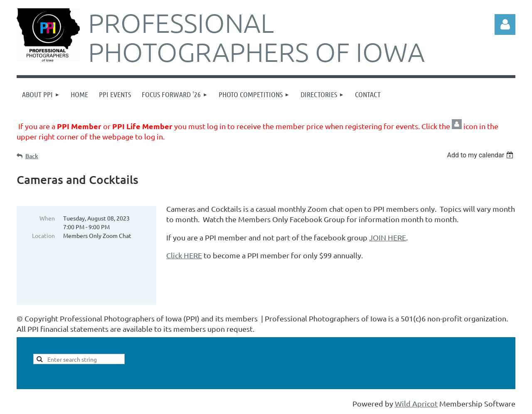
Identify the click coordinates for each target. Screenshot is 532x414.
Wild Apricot (416, 403)
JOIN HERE (388, 237)
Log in (505, 24)
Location (43, 235)
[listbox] (481, 155)
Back (32, 156)
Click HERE (184, 255)
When (47, 218)
